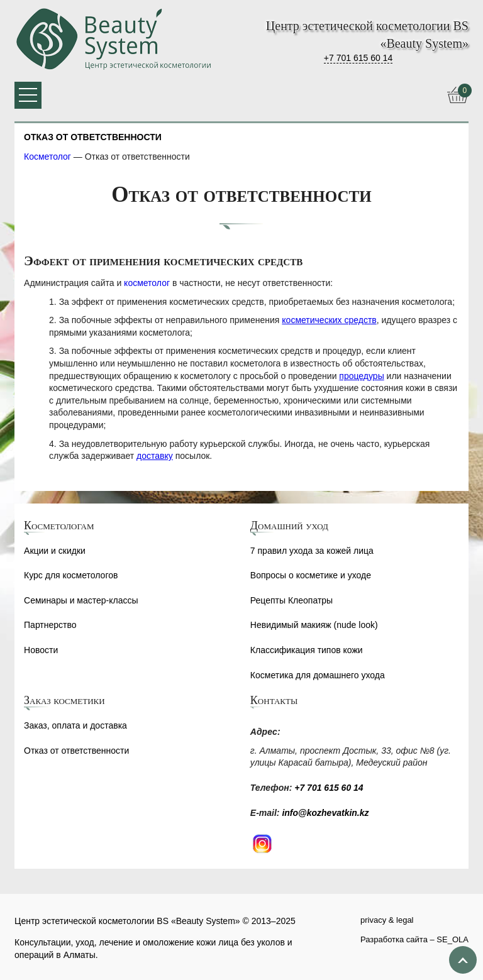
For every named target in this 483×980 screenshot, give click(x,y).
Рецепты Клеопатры (291, 600)
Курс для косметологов (71, 575)
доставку (155, 456)
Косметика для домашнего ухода (318, 675)
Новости (41, 650)
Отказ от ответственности (76, 751)
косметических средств (329, 320)
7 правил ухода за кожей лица (312, 551)
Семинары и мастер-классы (81, 600)
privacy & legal (387, 920)
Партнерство (50, 625)
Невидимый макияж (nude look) (314, 625)
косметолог (147, 283)
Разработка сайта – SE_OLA (414, 939)
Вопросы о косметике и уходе (311, 575)
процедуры (361, 376)
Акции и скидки (55, 551)
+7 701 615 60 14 (358, 58)
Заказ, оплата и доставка (75, 725)
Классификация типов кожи (307, 650)
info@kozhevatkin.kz (325, 813)
